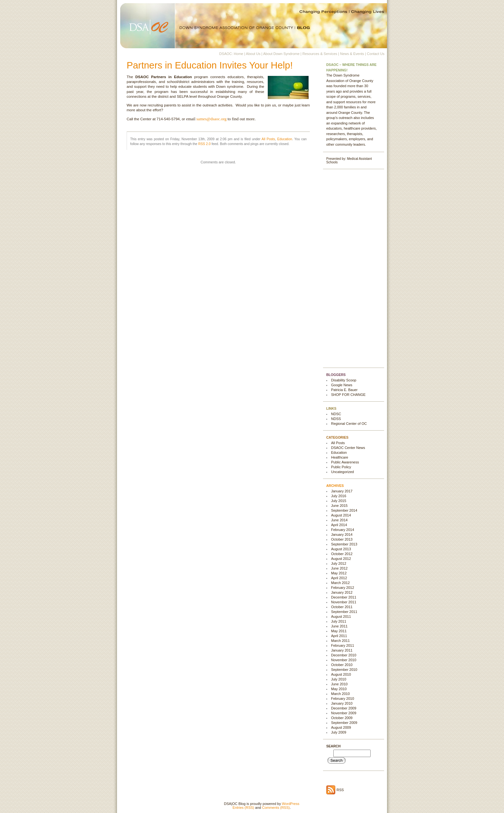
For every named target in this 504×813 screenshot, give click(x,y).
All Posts (268, 139)
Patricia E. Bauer (344, 390)
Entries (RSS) (243, 808)
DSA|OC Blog (252, 24)
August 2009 (341, 727)
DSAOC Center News (348, 448)
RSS (340, 790)
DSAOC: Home (231, 54)
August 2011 (341, 617)
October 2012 (342, 554)
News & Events (352, 54)
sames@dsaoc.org (212, 119)
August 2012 (341, 559)
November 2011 (344, 602)
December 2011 (344, 597)
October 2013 (342, 539)
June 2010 (339, 684)
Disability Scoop (344, 380)
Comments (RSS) (276, 808)
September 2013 (344, 544)
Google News (342, 385)
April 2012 (339, 578)
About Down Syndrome (281, 54)
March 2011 (340, 641)
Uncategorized (342, 472)
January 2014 (342, 534)
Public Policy (341, 467)
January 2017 (342, 491)
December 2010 (344, 655)
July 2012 (339, 563)
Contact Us (376, 54)
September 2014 (344, 510)
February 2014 (343, 530)
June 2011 (339, 626)
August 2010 (341, 674)
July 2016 (339, 496)
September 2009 (344, 723)
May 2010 (339, 689)
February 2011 (343, 645)
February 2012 (343, 588)
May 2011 (339, 631)
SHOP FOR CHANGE (348, 395)
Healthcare (340, 457)
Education (285, 139)
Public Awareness (345, 462)
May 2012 (339, 573)
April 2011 (339, 636)
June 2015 (339, 506)
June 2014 (339, 520)
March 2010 (340, 694)
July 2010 (339, 679)
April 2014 (339, 525)
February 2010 (343, 699)
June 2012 (339, 568)
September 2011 (344, 612)
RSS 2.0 (205, 144)
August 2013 (341, 549)
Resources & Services (320, 54)
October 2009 (342, 718)
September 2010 (344, 670)
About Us (253, 54)
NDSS (336, 419)
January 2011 (342, 650)
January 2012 (342, 592)
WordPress (291, 804)
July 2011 (339, 621)
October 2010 (342, 665)
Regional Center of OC (349, 424)
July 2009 (339, 732)
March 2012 (340, 583)
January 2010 (342, 703)
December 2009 (344, 708)
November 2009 (344, 713)
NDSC (336, 414)
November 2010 (344, 660)
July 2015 (339, 501)
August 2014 (341, 515)
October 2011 (342, 607)
